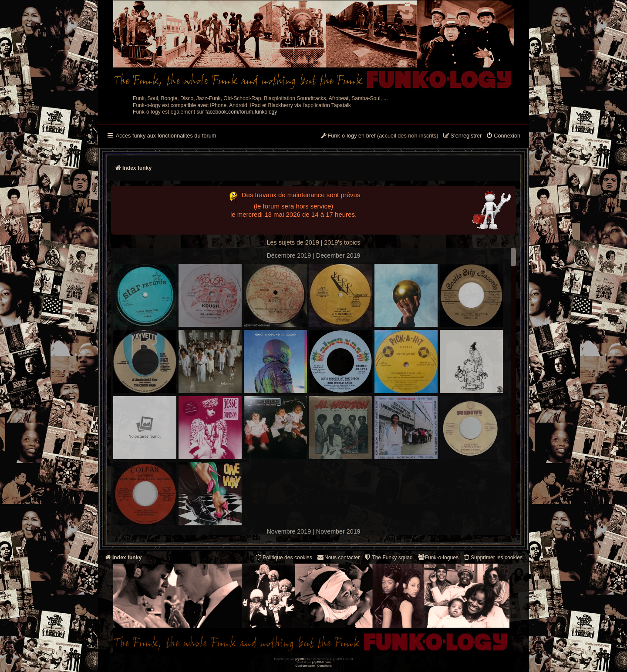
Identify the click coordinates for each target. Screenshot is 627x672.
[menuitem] (503, 136)
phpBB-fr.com (322, 662)
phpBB (299, 659)
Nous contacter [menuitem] (338, 557)
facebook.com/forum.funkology (241, 112)
